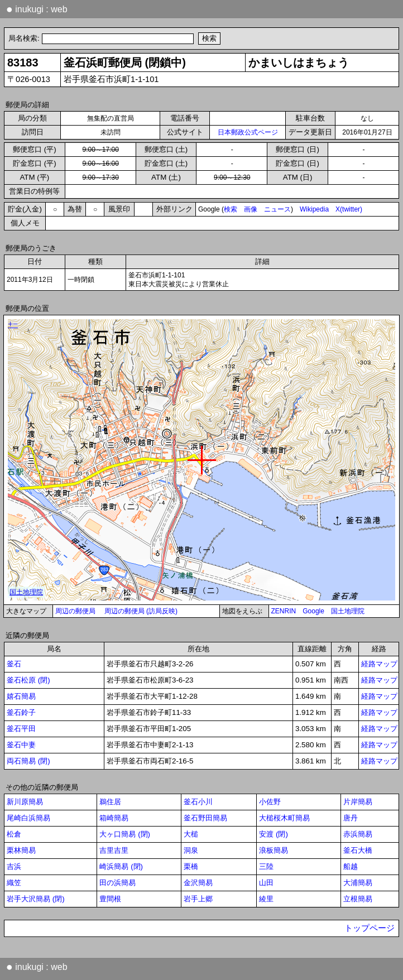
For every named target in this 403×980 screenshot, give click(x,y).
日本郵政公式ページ (248, 132)
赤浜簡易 (358, 834)
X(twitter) (349, 209)
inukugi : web (37, 9)
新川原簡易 (25, 802)
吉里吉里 (114, 850)
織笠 (14, 883)
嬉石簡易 (21, 696)
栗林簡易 (21, 850)
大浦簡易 (358, 883)
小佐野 (270, 802)
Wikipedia (314, 209)
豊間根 (110, 899)
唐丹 (351, 818)
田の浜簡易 (117, 883)
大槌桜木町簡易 (284, 818)
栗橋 (191, 866)
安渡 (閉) (274, 834)
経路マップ (379, 664)
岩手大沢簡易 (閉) (36, 899)
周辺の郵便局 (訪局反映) (141, 611)
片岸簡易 (358, 802)
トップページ (370, 928)
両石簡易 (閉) (28, 761)
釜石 (14, 664)
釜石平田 (21, 729)
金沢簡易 (198, 883)
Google (313, 611)
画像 (251, 209)
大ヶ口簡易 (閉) (125, 834)
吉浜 (14, 866)
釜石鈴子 (21, 712)
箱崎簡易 (114, 818)
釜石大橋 (358, 850)
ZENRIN (284, 611)
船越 (351, 866)
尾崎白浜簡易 (28, 818)
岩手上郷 (198, 899)
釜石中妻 (21, 745)
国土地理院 (348, 611)
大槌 (191, 834)
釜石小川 (198, 802)
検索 (231, 209)
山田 (266, 883)
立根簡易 (358, 899)
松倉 (14, 834)
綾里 (266, 899)
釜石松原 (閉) (28, 680)
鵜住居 (110, 802)
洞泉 (191, 850)
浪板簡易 (274, 850)
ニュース (277, 209)
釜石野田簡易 (205, 818)
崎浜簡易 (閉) (121, 866)
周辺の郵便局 (75, 611)
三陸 (266, 866)
